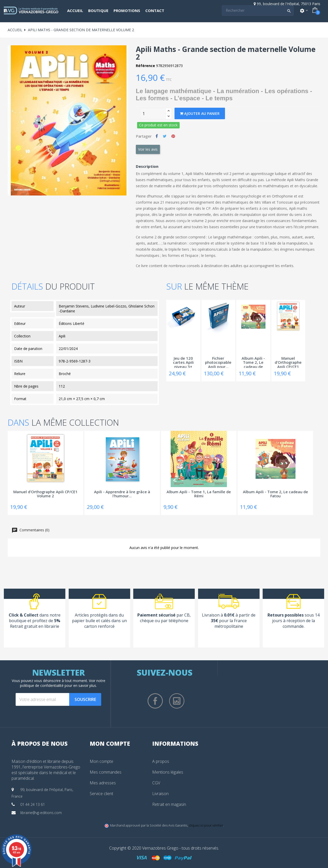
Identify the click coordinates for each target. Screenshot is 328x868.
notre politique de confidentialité (63, 683)
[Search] (258, 10)
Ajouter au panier (200, 113)
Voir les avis (148, 149)
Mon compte (101, 761)
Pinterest (173, 136)
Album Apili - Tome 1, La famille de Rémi (199, 494)
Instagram (177, 701)
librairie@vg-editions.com (41, 813)
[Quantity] (153, 114)
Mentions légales (168, 772)
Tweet (165, 136)
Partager (157, 136)
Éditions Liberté (71, 323)
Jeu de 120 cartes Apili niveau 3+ (183, 362)
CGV (156, 783)
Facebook (155, 701)
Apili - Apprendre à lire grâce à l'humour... (122, 494)
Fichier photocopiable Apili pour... (218, 362)
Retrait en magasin (169, 804)
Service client (101, 794)
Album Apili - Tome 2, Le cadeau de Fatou (253, 362)
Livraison (160, 794)
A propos (161, 761)
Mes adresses (103, 783)
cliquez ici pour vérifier (206, 825)
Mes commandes (106, 772)
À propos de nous (40, 743)
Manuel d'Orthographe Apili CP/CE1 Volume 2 (288, 362)
